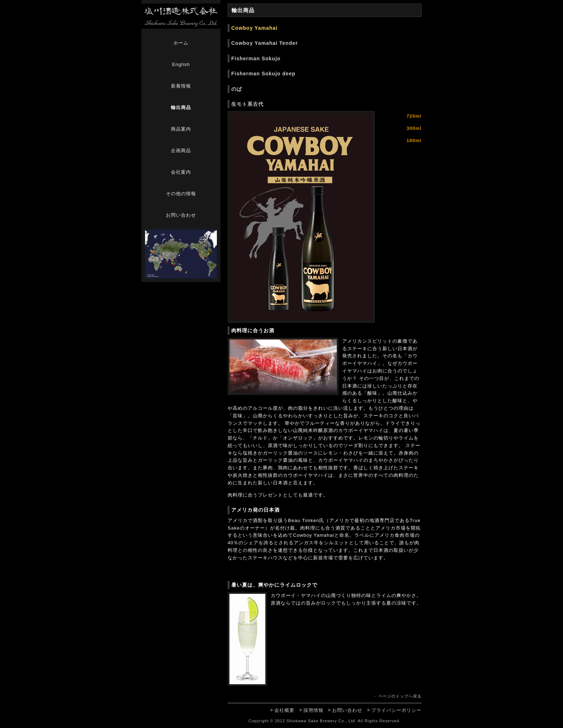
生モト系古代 (247, 104)
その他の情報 (181, 194)
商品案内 (181, 129)
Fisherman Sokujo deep (263, 74)
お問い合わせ (181, 215)
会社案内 (181, 172)
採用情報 (313, 710)
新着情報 (181, 86)
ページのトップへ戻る (400, 696)
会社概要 (284, 710)
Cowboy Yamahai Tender (264, 43)
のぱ (237, 89)
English (181, 64)
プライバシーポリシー (396, 710)
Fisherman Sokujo (256, 58)
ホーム (181, 43)
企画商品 (181, 151)
